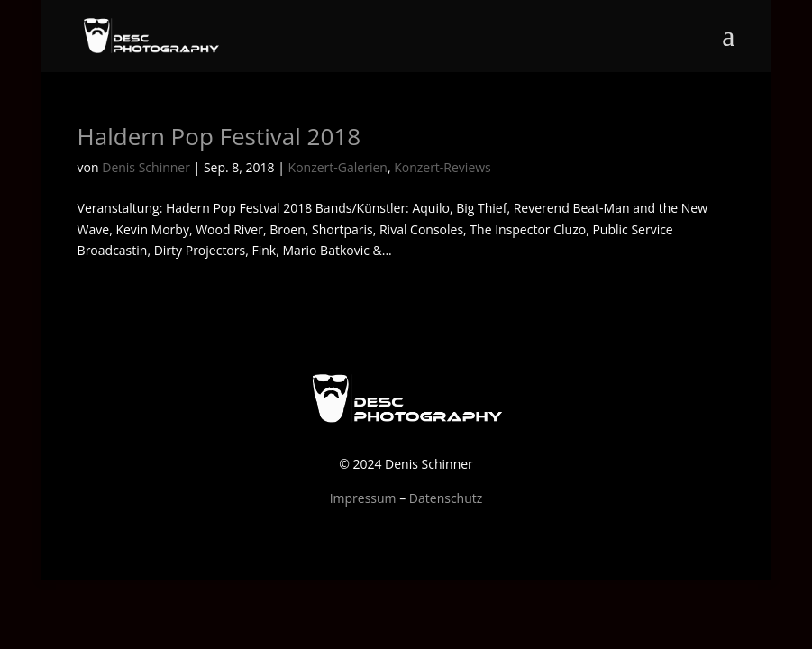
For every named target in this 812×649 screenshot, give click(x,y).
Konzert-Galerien (338, 167)
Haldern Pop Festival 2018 (219, 136)
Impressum (363, 498)
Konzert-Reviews (442, 167)
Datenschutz (446, 498)
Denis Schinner (146, 167)
